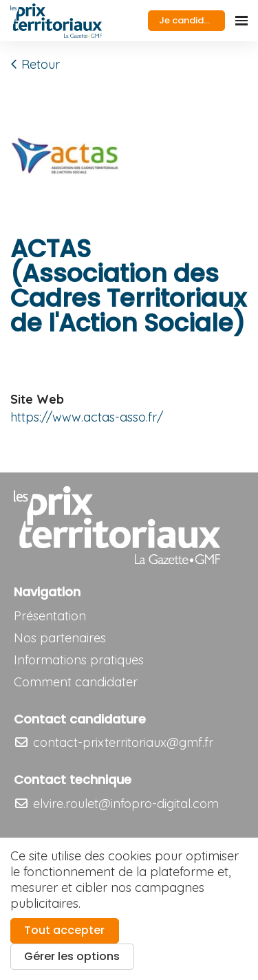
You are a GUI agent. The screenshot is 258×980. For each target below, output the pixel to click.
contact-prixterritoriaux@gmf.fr (114, 742)
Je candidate (189, 20)
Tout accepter (64, 930)
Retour (35, 64)
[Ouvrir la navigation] (241, 21)
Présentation (50, 616)
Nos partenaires (60, 638)
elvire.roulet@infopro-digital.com (116, 804)
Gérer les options (72, 956)
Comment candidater (76, 682)
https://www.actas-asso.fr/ (87, 417)
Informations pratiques (79, 660)
